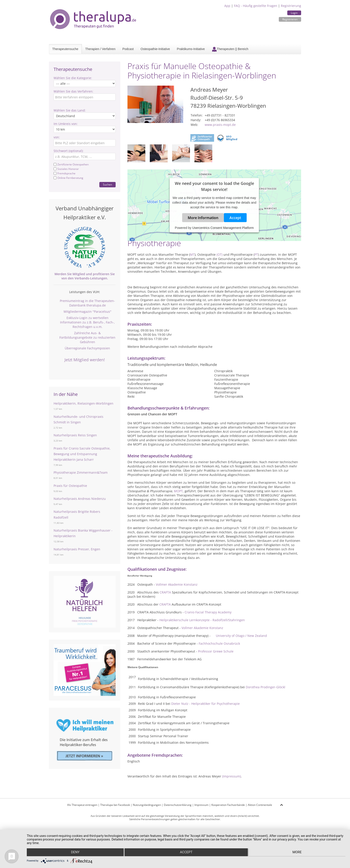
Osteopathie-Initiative (155, 49)
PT (256, 254)
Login (294, 13)
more (298, 853)
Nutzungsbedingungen (147, 805)
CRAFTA (165, 592)
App (227, 6)
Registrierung (291, 6)
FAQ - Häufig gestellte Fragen (256, 6)
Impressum (201, 805)
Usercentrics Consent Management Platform (223, 228)
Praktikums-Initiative (191, 49)
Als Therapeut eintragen (82, 805)
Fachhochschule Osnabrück (219, 643)
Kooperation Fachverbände (228, 805)
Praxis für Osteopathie (70, 486)
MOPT (178, 491)
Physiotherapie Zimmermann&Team (81, 472)
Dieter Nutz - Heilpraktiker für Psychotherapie (205, 704)
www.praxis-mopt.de (220, 125)
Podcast (128, 49)
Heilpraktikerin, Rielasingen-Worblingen (83, 403)
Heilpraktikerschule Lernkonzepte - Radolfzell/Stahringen (202, 620)
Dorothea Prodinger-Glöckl (266, 687)
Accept (235, 218)
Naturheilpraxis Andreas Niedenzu (80, 499)
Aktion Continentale (260, 805)
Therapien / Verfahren (100, 49)
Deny (74, 853)
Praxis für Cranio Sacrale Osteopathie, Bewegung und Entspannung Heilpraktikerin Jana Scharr (82, 454)
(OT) (220, 254)
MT (192, 254)
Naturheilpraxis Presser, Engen (77, 549)
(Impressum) (231, 776)
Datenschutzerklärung (178, 805)
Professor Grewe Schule (216, 651)
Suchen (107, 185)
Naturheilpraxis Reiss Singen (75, 435)
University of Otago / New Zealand (241, 636)
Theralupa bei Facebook (115, 805)
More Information (203, 218)
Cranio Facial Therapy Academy (208, 612)
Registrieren (290, 19)
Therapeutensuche (65, 49)
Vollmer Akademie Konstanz (177, 584)
